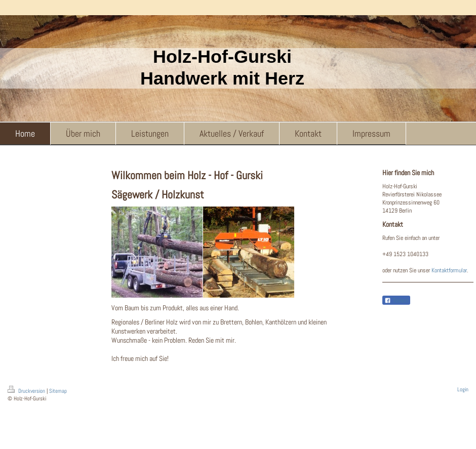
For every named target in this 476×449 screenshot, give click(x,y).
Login (463, 389)
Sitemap (58, 391)
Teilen (396, 301)
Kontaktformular (449, 270)
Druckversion (27, 391)
